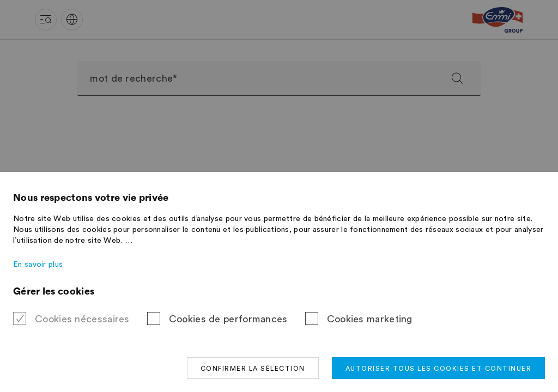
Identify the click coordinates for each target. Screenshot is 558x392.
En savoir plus (38, 265)
